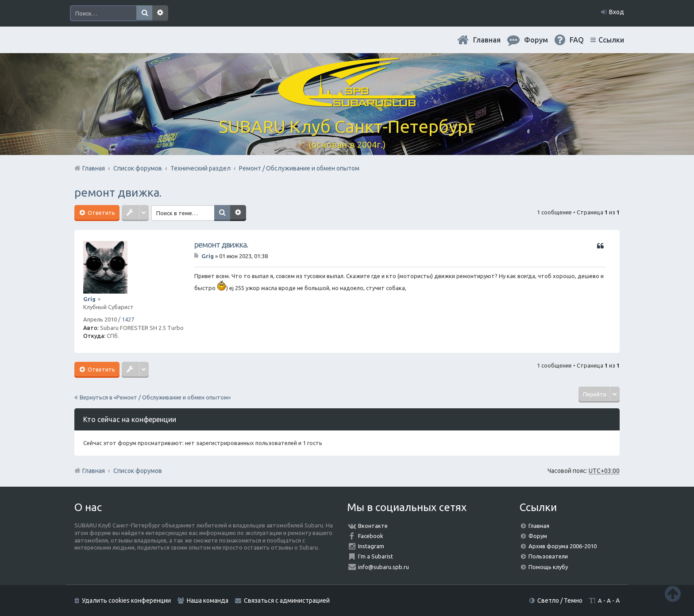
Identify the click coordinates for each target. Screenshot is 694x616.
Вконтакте (373, 526)
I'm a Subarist (376, 556)
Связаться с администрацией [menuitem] (287, 601)
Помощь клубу (548, 567)
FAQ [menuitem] (577, 40)
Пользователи (548, 556)
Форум (538, 536)
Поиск (144, 13)
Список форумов (138, 471)
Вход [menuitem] (617, 12)
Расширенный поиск (160, 13)
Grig (89, 299)
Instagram (371, 546)
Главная (487, 40)
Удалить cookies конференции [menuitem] (126, 601)
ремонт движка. (118, 192)
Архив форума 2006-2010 (563, 546)
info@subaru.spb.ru (384, 567)
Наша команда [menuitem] (208, 601)
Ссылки (611, 40)
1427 (128, 319)
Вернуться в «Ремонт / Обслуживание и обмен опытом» (155, 397)
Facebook (371, 536)
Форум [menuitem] (536, 40)
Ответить (101, 213)
